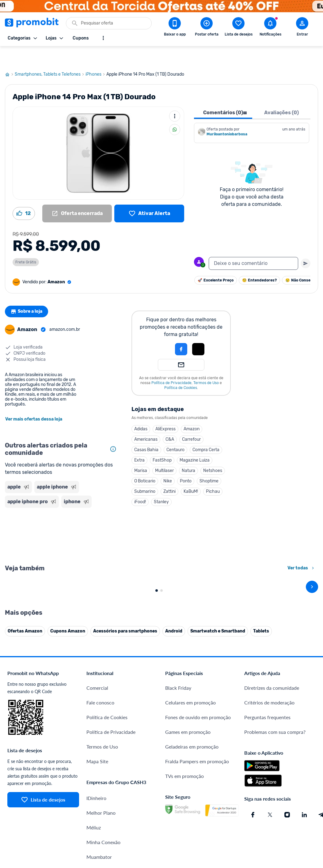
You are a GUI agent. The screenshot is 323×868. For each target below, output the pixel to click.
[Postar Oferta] (207, 28)
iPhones (96, 56)
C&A (170, 421)
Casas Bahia (146, 431)
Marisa (141, 452)
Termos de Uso (206, 364)
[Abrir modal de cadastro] (302, 28)
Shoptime (209, 463)
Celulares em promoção (190, 819)
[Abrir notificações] (270, 28)
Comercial (97, 805)
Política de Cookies (181, 369)
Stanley (161, 483)
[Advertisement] (62, 517)
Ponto (186, 463)
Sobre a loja (28, 293)
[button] (160, 331)
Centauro (175, 431)
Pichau (213, 473)
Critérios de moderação (269, 819)
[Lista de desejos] (149, 195)
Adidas (141, 411)
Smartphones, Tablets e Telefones (50, 56)
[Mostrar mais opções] (103, 38)
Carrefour (191, 421)
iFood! (140, 483)
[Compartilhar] (175, 111)
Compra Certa (206, 431)
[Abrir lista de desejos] (238, 28)
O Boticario (145, 463)
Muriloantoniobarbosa (227, 116)
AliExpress (165, 411)
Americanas (146, 421)
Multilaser (164, 452)
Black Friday (178, 805)
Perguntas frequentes (267, 834)
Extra (139, 442)
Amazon (192, 411)
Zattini (169, 473)
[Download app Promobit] (175, 28)
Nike (168, 463)
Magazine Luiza (195, 442)
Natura (188, 452)
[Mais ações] (175, 98)
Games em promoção (188, 849)
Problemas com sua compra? (275, 849)
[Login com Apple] (198, 331)
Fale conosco (100, 819)
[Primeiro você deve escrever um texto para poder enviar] (306, 245)
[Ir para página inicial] (10, 56)
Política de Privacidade (171, 364)
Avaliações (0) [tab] (281, 94)
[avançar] (312, 636)
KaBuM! (191, 473)
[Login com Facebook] (181, 331)
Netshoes (213, 452)
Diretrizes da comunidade (272, 805)
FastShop (162, 442)
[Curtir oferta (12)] (24, 195)
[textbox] (253, 245)
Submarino (145, 473)
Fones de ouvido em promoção (198, 834)
